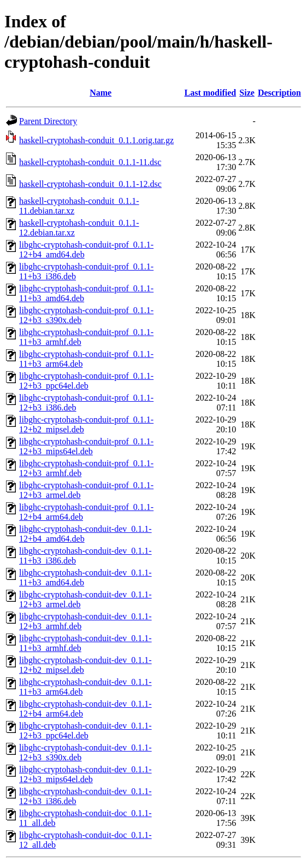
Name (101, 93)
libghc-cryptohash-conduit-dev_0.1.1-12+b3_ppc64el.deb (85, 731)
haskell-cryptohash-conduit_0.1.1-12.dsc (90, 184)
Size (247, 93)
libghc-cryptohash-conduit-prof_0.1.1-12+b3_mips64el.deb (86, 446)
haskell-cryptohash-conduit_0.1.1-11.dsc (90, 162)
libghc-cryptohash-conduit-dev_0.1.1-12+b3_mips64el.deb (85, 774)
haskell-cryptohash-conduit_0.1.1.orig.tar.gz (96, 140)
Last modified (211, 93)
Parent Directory (48, 121)
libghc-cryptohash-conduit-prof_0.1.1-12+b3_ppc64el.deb (86, 381)
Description (279, 93)
